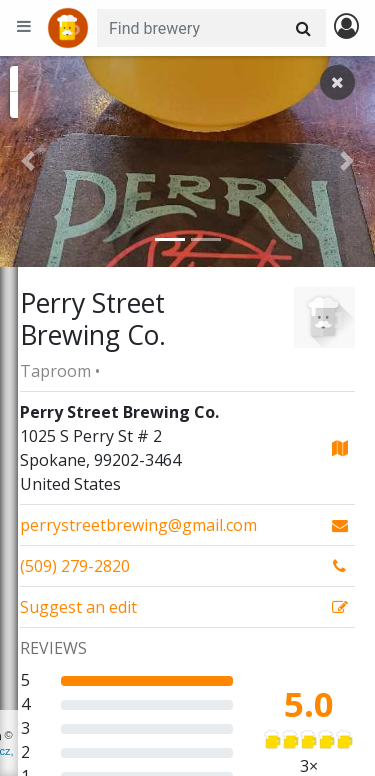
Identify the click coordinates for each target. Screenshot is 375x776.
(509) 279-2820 (75, 566)
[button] (28, 161)
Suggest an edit (78, 607)
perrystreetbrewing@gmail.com (138, 525)
